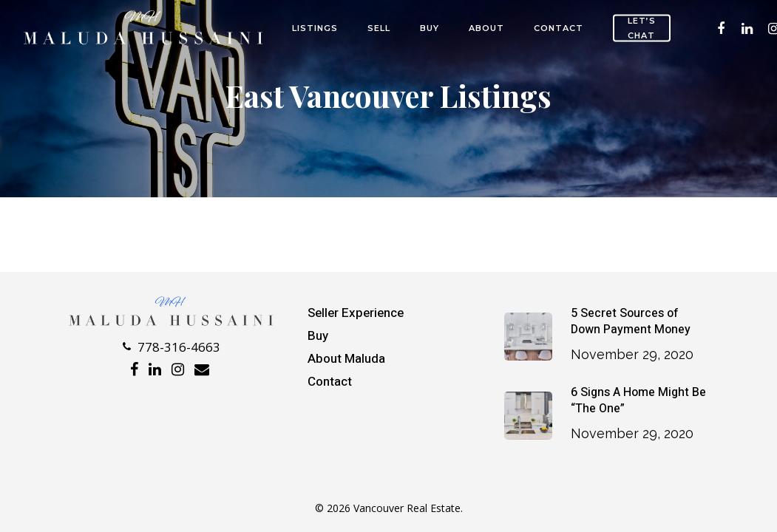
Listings (315, 28)
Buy (430, 28)
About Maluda (346, 359)
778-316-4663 (172, 347)
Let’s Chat (642, 28)
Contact (559, 28)
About (486, 28)
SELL (379, 28)
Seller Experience (356, 313)
